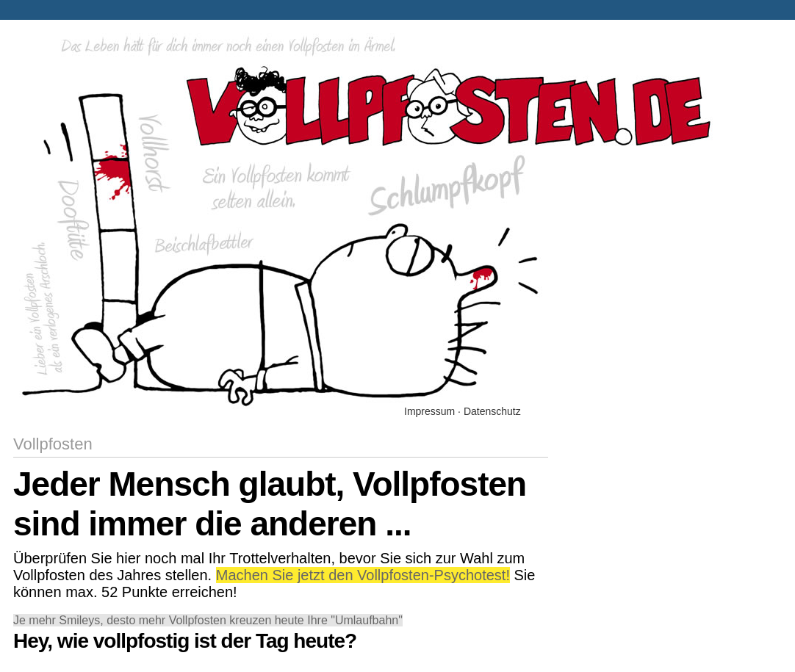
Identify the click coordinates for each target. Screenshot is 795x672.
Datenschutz (492, 411)
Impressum (429, 411)
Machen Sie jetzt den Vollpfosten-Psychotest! (363, 575)
